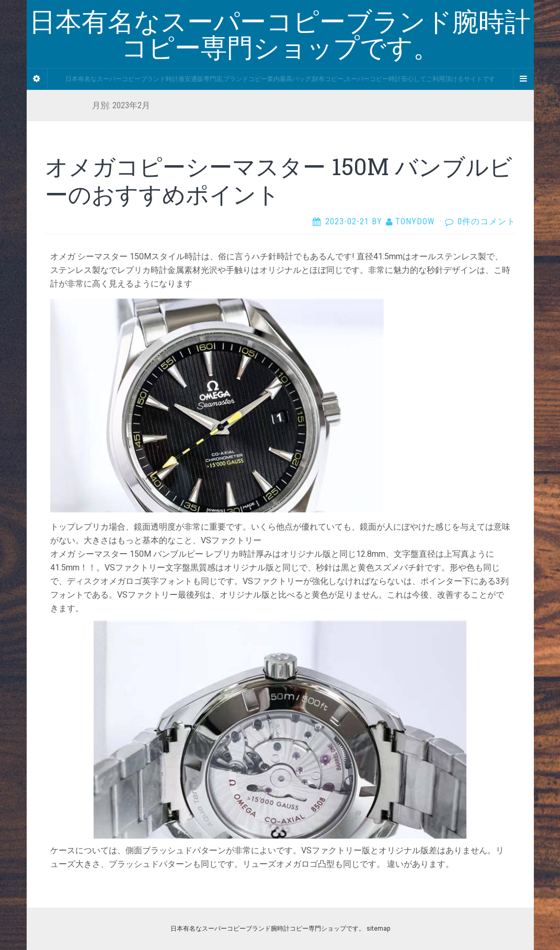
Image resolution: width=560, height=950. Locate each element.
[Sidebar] (37, 79)
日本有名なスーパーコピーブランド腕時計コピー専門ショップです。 (268, 929)
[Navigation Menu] (523, 79)
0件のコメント (487, 221)
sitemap (378, 929)
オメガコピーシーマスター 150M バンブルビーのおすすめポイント (279, 180)
